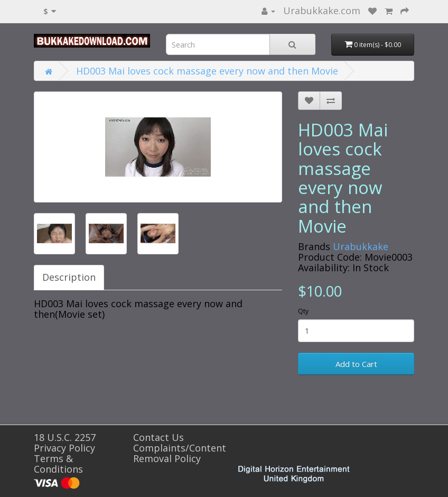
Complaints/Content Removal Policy (180, 453)
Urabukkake (361, 246)
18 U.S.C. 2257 (65, 437)
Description (69, 277)
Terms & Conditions (58, 464)
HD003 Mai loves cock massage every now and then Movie (207, 71)
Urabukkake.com (322, 11)
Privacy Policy (64, 448)
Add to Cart (356, 364)
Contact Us (158, 437)
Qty (303, 311)
